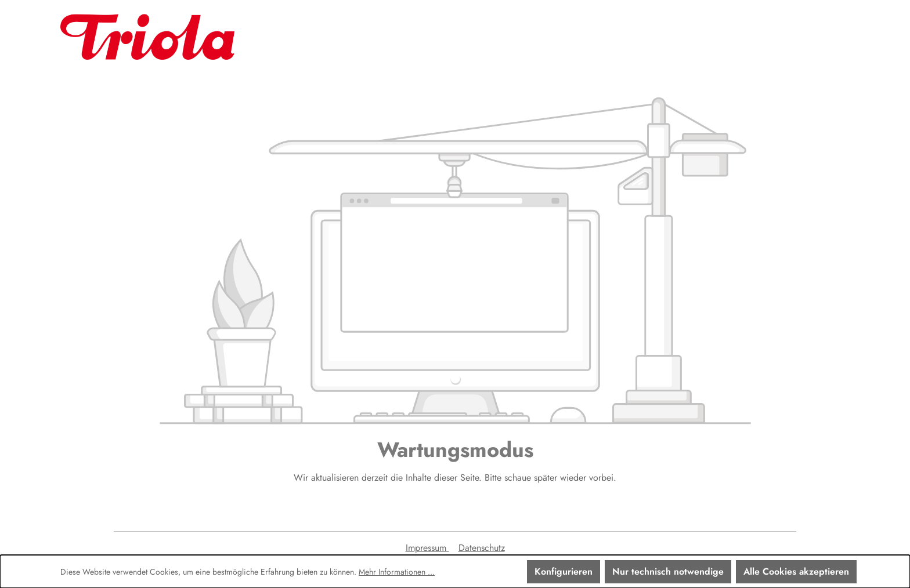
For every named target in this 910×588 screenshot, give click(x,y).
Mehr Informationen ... (397, 572)
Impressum (427, 548)
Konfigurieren (564, 571)
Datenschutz (482, 548)
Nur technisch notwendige (668, 571)
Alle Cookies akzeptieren (796, 571)
